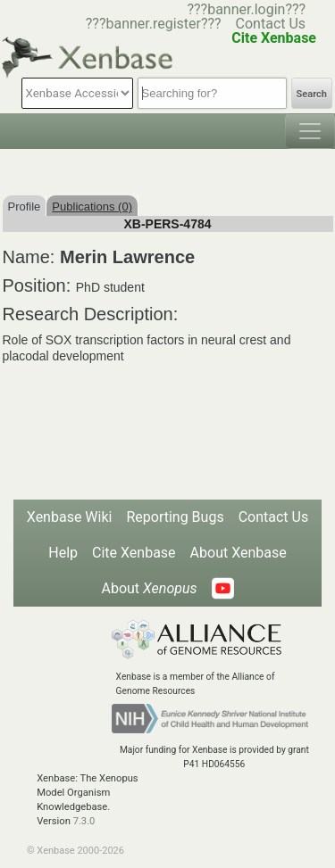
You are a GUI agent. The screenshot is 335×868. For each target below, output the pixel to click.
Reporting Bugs (175, 517)
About (149, 588)
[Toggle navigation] (310, 131)
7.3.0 (84, 821)
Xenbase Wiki (70, 517)
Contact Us (271, 24)
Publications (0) (92, 207)
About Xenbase (239, 553)
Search (312, 94)
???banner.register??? (154, 24)
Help (63, 553)
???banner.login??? (246, 9)
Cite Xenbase (134, 553)
